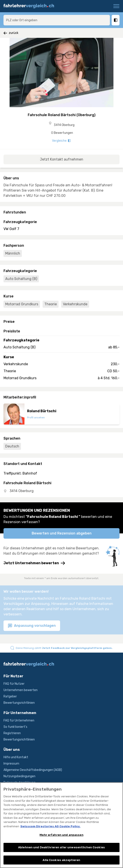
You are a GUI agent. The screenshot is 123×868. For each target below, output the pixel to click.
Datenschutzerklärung (19, 783)
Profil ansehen (36, 417)
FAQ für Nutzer (14, 684)
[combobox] (57, 20)
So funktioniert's (15, 727)
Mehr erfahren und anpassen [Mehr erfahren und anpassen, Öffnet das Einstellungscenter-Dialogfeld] (61, 839)
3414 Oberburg (64, 125)
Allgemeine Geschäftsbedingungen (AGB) (33, 770)
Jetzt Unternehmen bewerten (34, 563)
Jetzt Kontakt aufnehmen (62, 159)
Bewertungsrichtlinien (19, 703)
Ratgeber (10, 696)
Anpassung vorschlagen (32, 626)
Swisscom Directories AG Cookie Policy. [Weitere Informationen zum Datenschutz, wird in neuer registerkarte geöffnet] (50, 830)
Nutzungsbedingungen (19, 776)
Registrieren (12, 733)
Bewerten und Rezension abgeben (62, 533)
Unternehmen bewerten (21, 690)
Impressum (11, 764)
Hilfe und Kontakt (16, 757)
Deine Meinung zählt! (64, 648)
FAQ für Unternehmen (19, 720)
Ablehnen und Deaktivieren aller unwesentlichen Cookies (61, 851)
